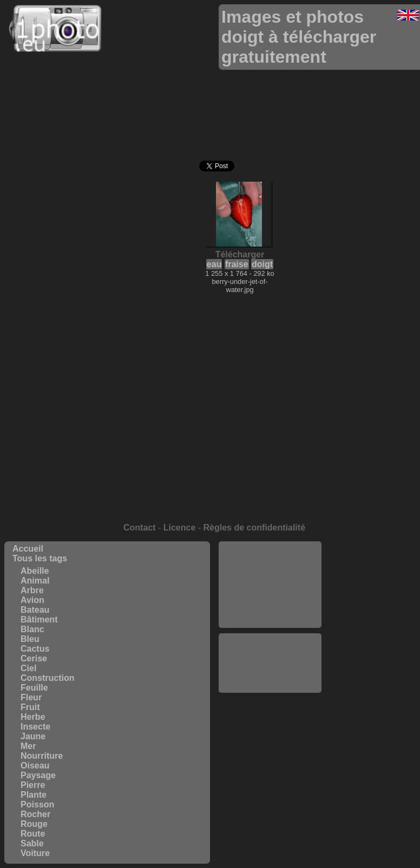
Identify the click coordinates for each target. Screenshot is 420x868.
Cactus (35, 649)
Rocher (35, 814)
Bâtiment (39, 619)
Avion (32, 600)
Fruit (30, 707)
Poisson (37, 804)
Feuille (34, 688)
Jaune (33, 736)
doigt (262, 264)
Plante (34, 795)
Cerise (34, 658)
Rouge (34, 824)
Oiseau (35, 766)
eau (214, 264)
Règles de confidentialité (254, 528)
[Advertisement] (270, 585)
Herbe (33, 717)
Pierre (33, 785)
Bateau (35, 610)
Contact (140, 528)
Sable (32, 843)
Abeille (35, 571)
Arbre (32, 590)
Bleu (30, 639)
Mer (28, 746)
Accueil (28, 549)
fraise (237, 264)
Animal (35, 581)
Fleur (31, 697)
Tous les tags (40, 558)
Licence (180, 528)
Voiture (35, 853)
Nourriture (42, 756)
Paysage (38, 775)
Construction (48, 678)
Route (33, 834)
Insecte (35, 727)
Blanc (32, 629)
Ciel (28, 668)
